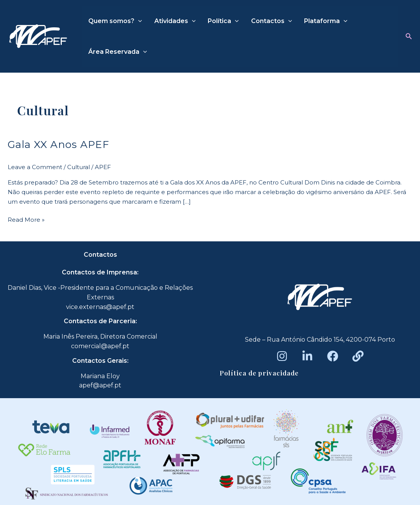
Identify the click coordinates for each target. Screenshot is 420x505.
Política (223, 21)
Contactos (272, 21)
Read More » (26, 219)
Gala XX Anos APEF (59, 145)
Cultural (79, 167)
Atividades (175, 21)
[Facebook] (333, 356)
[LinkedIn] (307, 356)
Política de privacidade (259, 373)
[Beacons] (358, 356)
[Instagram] (282, 356)
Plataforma (326, 21)
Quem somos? (115, 21)
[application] (138, 21)
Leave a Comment (35, 167)
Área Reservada (118, 52)
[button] (409, 37)
